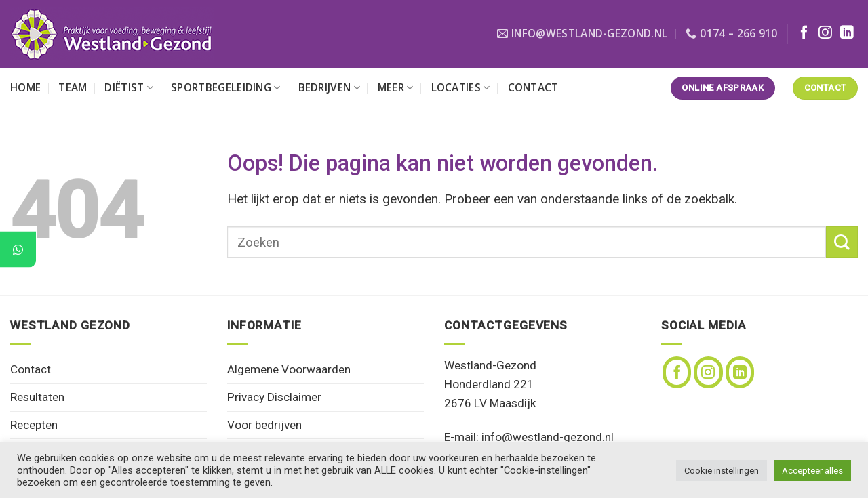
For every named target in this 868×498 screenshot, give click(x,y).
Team (73, 88)
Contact (533, 88)
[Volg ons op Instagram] (825, 33)
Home (25, 88)
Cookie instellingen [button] (722, 471)
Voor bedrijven (264, 425)
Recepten (34, 425)
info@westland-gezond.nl (548, 437)
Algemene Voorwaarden (289, 369)
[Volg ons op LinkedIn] (847, 33)
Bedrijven (329, 88)
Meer (396, 88)
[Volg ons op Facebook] (804, 33)
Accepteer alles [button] (812, 471)
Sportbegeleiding (225, 88)
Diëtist (129, 88)
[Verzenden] (842, 242)
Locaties (461, 88)
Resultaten (37, 397)
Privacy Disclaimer (274, 397)
